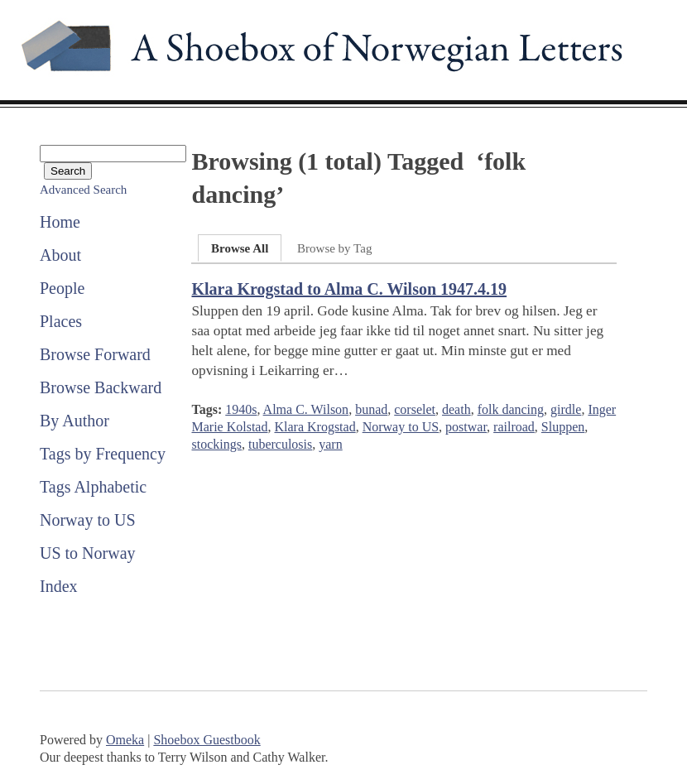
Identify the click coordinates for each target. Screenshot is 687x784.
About (60, 255)
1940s (241, 409)
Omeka (125, 740)
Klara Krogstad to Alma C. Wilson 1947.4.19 (349, 289)
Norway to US (88, 520)
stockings (216, 444)
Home (60, 222)
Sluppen (563, 427)
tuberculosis (280, 444)
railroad (514, 427)
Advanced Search (83, 190)
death (456, 409)
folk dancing (511, 409)
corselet (415, 409)
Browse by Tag (334, 248)
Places (61, 321)
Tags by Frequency (103, 454)
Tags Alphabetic (93, 487)
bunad (371, 409)
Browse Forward (95, 354)
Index (59, 586)
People (62, 288)
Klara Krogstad (315, 427)
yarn (330, 444)
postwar (466, 427)
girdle (566, 409)
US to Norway (88, 553)
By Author (74, 421)
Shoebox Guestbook (207, 740)
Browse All (240, 248)
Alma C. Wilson (306, 409)
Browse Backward (101, 387)
